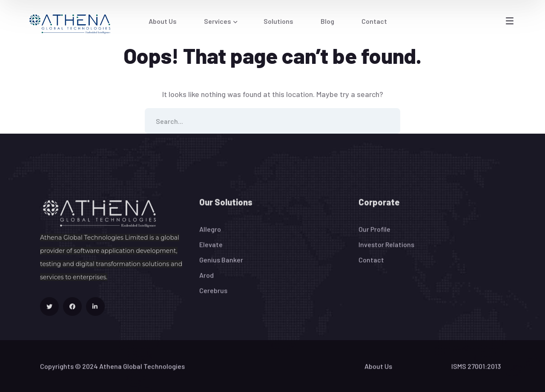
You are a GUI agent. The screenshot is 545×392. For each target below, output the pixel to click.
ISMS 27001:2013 (476, 371)
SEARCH (387, 121)
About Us (378, 371)
